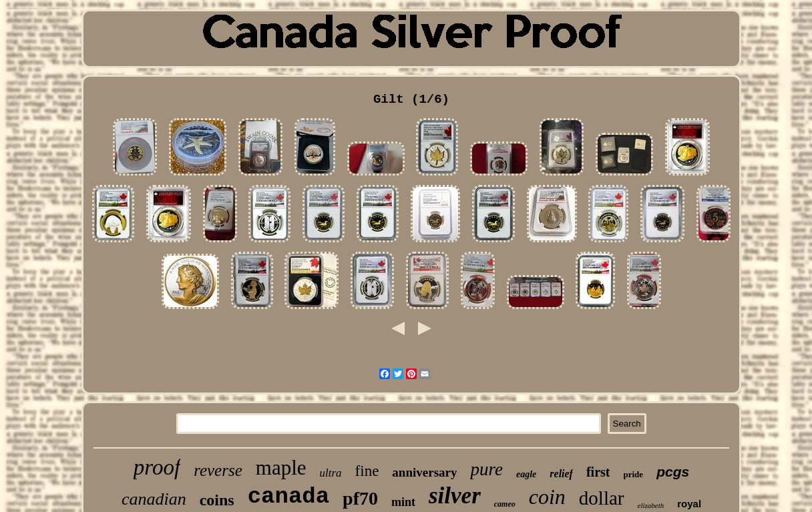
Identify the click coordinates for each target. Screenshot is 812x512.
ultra (331, 473)
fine (367, 471)
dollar (602, 498)
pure (486, 469)
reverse (218, 470)
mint (403, 502)
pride (634, 474)
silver (455, 496)
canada (288, 497)
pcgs (673, 472)
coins (217, 500)
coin (547, 497)
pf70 (360, 498)
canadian (154, 499)
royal (689, 504)
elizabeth (651, 505)
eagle (526, 474)
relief (561, 474)
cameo (505, 504)
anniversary (424, 472)
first (598, 472)
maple (281, 468)
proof (157, 467)
